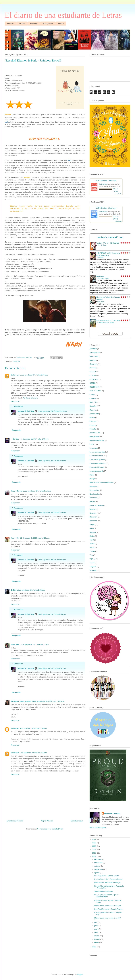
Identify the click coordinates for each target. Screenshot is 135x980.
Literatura (93, 448)
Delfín (13, 590)
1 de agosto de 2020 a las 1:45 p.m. (34, 753)
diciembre (98, 859)
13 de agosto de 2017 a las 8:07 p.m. (52, 668)
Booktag (93, 360)
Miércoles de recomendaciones (102, 483)
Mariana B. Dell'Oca (26, 411)
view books (118, 194)
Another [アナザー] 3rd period (108, 243)
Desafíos (93, 406)
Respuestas (18, 406)
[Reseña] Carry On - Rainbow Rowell (108, 879)
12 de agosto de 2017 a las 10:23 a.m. (35, 538)
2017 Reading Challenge (106, 208)
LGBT (92, 444)
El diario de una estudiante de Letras (63, 15)
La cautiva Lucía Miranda (104, 891)
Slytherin (93, 532)
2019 (94, 849)
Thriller (92, 551)
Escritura (93, 421)
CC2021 (93, 372)
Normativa (93, 498)
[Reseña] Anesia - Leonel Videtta (106, 876)
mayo (97, 929)
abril (96, 932)
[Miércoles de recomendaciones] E (107, 882)
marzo (97, 936)
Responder (15, 401)
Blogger (80, 975)
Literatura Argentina (97, 452)
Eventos (93, 425)
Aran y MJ (15, 538)
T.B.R (92, 540)
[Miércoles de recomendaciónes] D (107, 906)
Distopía (93, 410)
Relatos (92, 509)
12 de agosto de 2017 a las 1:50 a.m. (52, 513)
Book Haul (94, 356)
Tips (91, 555)
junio (96, 926)
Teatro (92, 544)
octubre (98, 866)
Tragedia (93, 567)
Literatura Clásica (96, 456)
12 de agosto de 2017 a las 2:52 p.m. (31, 590)
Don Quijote (94, 414)
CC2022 (93, 375)
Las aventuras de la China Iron (108, 320)
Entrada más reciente (15, 821)
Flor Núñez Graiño (103, 278)
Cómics (92, 395)
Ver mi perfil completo (98, 828)
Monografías (94, 490)
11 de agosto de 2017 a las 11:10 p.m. (53, 411)
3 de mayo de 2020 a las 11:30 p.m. (34, 728)
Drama (92, 418)
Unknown (15, 375)
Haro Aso (101, 258)
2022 (94, 839)
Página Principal (47, 821)
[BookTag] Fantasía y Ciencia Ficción (108, 909)
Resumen (93, 517)
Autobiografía (95, 353)
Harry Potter (94, 437)
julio (96, 922)
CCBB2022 (94, 379)
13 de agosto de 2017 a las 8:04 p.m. (52, 560)
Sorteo (92, 536)
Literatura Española (97, 460)
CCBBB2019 (94, 387)
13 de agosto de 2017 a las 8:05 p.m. (52, 614)
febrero (97, 939)
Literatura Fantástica (98, 463)
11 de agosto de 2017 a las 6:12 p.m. (37, 491)
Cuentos (93, 398)
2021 (94, 843)
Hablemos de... (95, 433)
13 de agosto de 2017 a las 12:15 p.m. (34, 644)
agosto (97, 873)
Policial (92, 502)
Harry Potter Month (97, 440)
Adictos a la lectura (30, 398)
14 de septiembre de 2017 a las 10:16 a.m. (48, 701)
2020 (94, 846)
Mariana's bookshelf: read (110, 237)
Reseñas (16, 361)
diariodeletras (103, 184)
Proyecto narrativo (97, 505)
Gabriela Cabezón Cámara (106, 323)
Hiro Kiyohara (102, 245)
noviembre (99, 863)
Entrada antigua (77, 821)
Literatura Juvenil (96, 471)
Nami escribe (95, 494)
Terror (92, 547)
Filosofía (93, 429)
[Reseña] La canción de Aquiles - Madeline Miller (107, 896)
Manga (92, 479)
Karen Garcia (17, 491)
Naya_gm (15, 644)
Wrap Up (93, 570)
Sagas (92, 524)
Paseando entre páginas (21, 701)
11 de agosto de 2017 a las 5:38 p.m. (35, 439)
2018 (94, 853)
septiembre (99, 869)
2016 (94, 947)
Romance (93, 521)
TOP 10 (92, 559)
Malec (92, 475)
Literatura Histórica (97, 467)
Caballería (93, 364)
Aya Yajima (101, 302)
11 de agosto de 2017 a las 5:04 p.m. (34, 375)
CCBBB (93, 383)
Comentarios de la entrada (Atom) (50, 829)
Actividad (93, 349)
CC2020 (93, 368)
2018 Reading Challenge (106, 180)
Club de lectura (95, 391)
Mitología (93, 486)
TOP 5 (92, 563)
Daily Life (93, 402)
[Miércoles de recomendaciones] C (107, 918)
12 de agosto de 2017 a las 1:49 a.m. (52, 461)
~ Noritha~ (15, 439)
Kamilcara (100, 276)
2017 (94, 856)
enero (97, 943)
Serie (92, 528)
